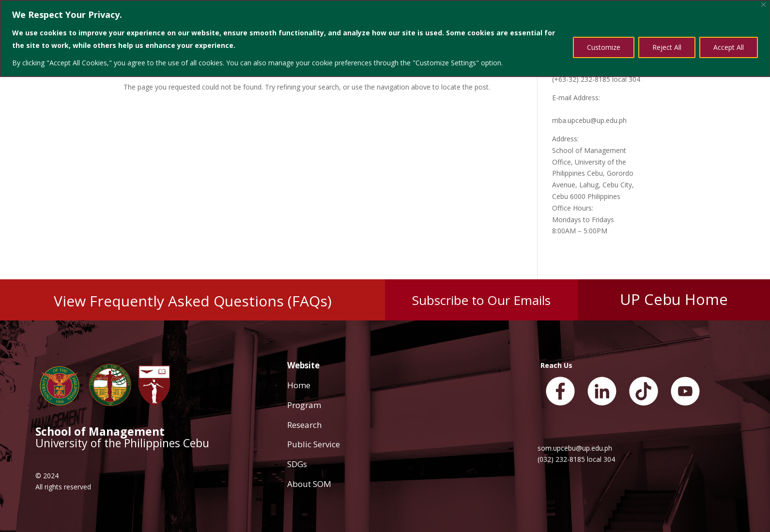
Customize (604, 47)
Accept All (729, 47)
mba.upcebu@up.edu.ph (589, 120)
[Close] (763, 5)
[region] (385, 38)
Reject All (667, 47)
